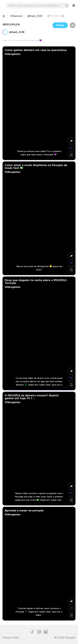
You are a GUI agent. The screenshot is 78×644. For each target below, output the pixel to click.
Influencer (16, 16)
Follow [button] (60, 25)
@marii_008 (35, 16)
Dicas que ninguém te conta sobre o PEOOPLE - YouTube (36, 282)
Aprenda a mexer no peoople (24, 510)
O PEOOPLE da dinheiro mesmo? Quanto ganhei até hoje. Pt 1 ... (32, 397)
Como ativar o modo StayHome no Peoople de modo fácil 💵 (36, 167)
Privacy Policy (11, 638)
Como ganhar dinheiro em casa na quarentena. (36, 50)
